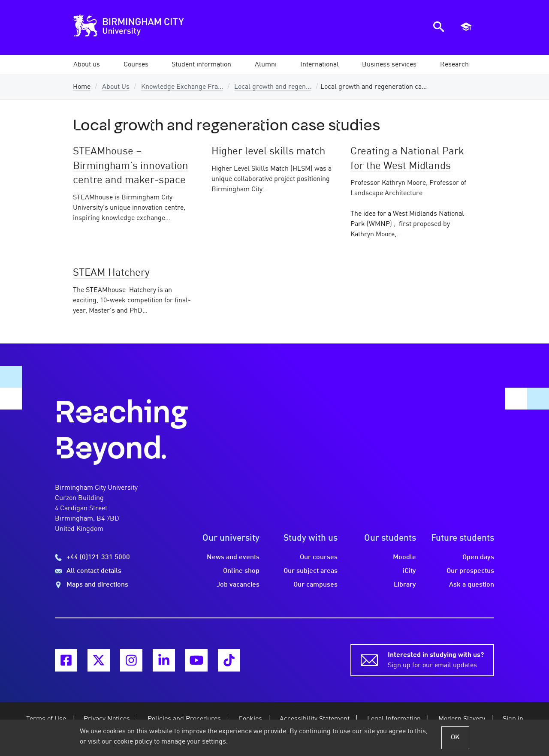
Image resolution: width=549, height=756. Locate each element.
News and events (233, 557)
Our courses (319, 557)
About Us (116, 87)
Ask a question (472, 585)
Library (405, 585)
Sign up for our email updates (436, 660)
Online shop (241, 571)
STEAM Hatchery (111, 273)
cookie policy (133, 742)
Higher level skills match (268, 152)
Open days (478, 557)
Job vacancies (238, 585)
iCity (409, 571)
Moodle (404, 557)
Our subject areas (311, 571)
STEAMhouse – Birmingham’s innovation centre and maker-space (131, 166)
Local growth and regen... (273, 87)
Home (82, 87)
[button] (87, 65)
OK (455, 738)
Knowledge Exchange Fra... (182, 87)
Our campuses (315, 585)
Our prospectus (470, 571)
